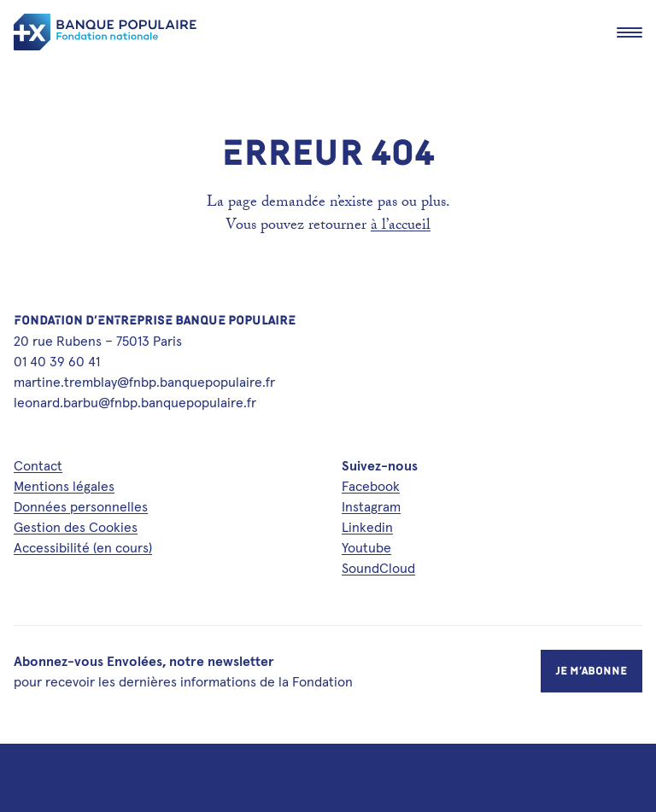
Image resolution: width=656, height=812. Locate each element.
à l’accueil (401, 227)
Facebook (371, 486)
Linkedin (367, 527)
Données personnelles (81, 506)
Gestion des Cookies (76, 527)
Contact (38, 465)
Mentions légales (64, 486)
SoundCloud (378, 568)
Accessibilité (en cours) (83, 547)
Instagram (371, 506)
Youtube (366, 547)
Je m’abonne (592, 671)
